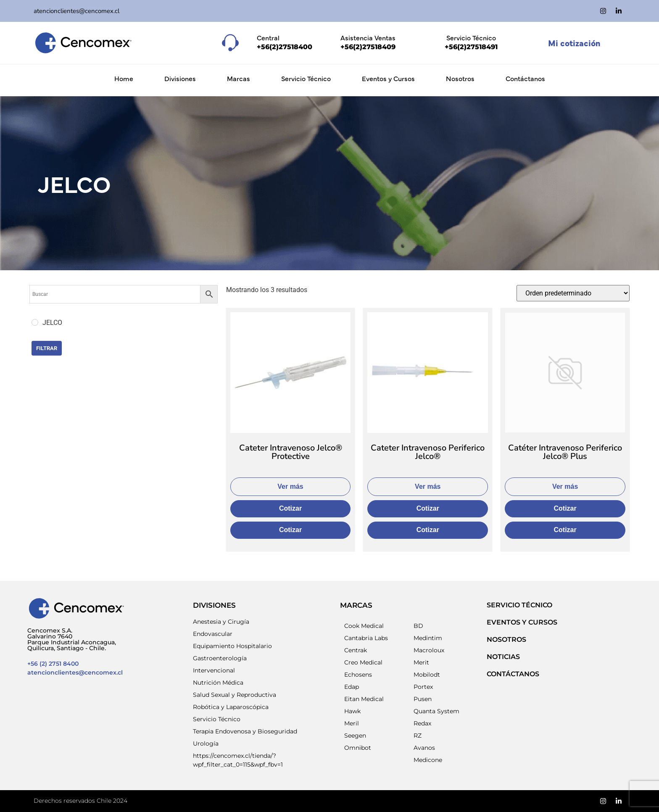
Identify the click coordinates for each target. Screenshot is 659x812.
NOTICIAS (503, 657)
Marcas (239, 78)
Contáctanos (525, 78)
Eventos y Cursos (388, 78)
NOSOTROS (506, 639)
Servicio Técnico (306, 78)
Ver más (290, 486)
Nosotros (460, 78)
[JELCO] (35, 322)
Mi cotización (574, 43)
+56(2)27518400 (285, 47)
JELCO (74, 183)
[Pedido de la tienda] (573, 293)
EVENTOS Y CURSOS (522, 622)
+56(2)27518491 (471, 47)
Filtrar (47, 348)
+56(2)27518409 (368, 47)
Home (124, 78)
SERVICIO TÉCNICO (519, 605)
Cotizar (290, 508)
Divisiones (180, 78)
